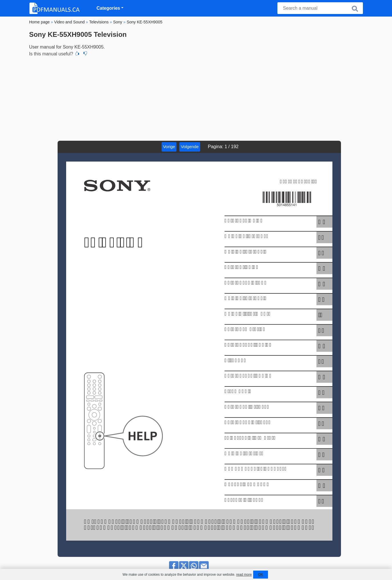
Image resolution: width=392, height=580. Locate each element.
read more (244, 575)
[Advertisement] (196, 98)
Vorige (169, 147)
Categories (108, 8)
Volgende (190, 147)
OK (261, 575)
